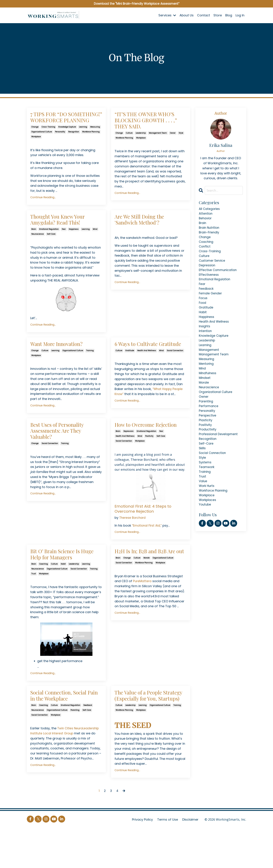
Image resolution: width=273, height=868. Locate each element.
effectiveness (209, 279)
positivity (149, 463)
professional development (219, 450)
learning (83, 138)
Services (167, 15)
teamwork (207, 485)
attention (206, 214)
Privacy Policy (142, 859)
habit (63, 593)
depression (128, 458)
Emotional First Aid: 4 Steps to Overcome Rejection (145, 535)
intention (206, 340)
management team (158, 145)
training (90, 365)
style (181, 145)
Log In (240, 15)
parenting (75, 742)
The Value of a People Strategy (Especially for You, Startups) (147, 730)
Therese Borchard (133, 544)
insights (205, 335)
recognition (74, 142)
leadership (141, 145)
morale (147, 593)
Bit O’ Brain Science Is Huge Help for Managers (65, 582)
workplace (36, 147)
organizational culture (42, 142)
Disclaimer (190, 859)
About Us (187, 15)
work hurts (207, 505)
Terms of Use (168, 859)
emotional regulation (49, 243)
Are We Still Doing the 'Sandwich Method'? (146, 232)
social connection (175, 373)
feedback (88, 737)
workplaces (208, 520)
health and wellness (147, 373)
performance (209, 420)
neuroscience (38, 248)
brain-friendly (210, 234)
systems (206, 480)
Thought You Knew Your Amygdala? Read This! (64, 232)
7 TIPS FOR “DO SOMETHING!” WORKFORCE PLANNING (66, 123)
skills (202, 465)
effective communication (219, 274)
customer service (213, 265)
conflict (205, 249)
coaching (44, 593)
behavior (206, 219)
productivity (208, 445)
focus (203, 305)
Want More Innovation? (63, 358)
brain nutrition (210, 229)
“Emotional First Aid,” (148, 552)
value (203, 500)
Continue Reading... (43, 208)
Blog (229, 15)
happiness (74, 243)
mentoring (207, 375)
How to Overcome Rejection (140, 447)
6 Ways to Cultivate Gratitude (142, 362)
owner (173, 145)
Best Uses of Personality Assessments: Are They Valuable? (64, 450)
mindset (205, 390)
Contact (204, 15)
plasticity (206, 435)
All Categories (210, 209)
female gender (211, 300)
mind (95, 243)
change (35, 138)
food (203, 310)
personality (60, 142)
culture (129, 145)
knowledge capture (67, 138)
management (209, 360)
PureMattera (143, 617)
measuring (95, 138)
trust (34, 603)
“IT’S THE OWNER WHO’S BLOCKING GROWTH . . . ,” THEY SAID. (144, 126)
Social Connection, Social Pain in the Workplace (66, 726)
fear (64, 243)
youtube (205, 525)
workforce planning (91, 142)
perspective (208, 430)
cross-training (48, 138)
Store (218, 15)
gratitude (130, 373)
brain (34, 243)
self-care (51, 248)
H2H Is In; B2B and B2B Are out (147, 582)
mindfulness (208, 385)
